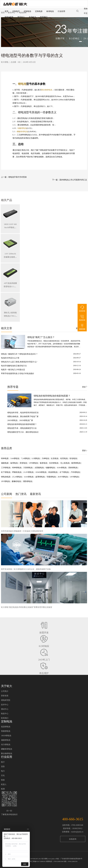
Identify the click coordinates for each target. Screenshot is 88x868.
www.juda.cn (52, 859)
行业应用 (61, 11)
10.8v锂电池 (62, 468)
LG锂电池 (36, 458)
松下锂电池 (6, 472)
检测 (3, 789)
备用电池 (14, 463)
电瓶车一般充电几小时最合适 (13, 370)
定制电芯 (16, 11)
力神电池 (45, 458)
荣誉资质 (5, 696)
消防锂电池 (28, 481)
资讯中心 (21, 17)
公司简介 (5, 691)
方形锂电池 (28, 468)
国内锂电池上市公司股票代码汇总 (73, 180)
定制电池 (27, 11)
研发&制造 (9, 17)
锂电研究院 (6, 700)
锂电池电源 (6, 477)
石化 (3, 775)
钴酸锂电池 (22, 128)
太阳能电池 (39, 468)
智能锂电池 (6, 731)
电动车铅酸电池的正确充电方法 (14, 366)
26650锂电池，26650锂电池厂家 (20, 420)
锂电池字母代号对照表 (18, 177)
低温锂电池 (6, 727)
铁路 (3, 780)
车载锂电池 (51, 477)
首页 (7, 11)
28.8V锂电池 (63, 477)
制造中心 (5, 714)
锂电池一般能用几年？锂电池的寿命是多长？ (19, 354)
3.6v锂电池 (15, 458)
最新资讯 (35, 494)
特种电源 (5, 458)
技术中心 (5, 705)
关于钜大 (32, 17)
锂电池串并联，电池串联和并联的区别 (23, 413)
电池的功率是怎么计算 (10, 358)
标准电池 (50, 11)
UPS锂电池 (34, 463)
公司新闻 (7, 494)
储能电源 (5, 463)
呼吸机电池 (17, 472)
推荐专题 (13, 387)
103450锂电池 (41, 472)
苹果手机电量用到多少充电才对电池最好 (18, 373)
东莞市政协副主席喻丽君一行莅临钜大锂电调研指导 (22, 531)
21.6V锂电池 (29, 472)
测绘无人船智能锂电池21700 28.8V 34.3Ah (10, 316)
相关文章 (7, 328)
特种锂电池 (17, 468)
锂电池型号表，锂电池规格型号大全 (22, 428)
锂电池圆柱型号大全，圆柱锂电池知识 (23, 432)
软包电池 (73, 458)
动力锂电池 (6, 744)
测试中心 (5, 709)
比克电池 (55, 458)
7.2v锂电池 (26, 458)
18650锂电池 (6, 736)
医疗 (3, 762)
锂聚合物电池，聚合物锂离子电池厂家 (23, 416)
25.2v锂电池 (17, 477)
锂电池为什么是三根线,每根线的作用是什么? (19, 362)
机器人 (4, 784)
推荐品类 (7, 448)
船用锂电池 (76, 463)
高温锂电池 (53, 472)
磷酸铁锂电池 (22, 132)
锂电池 (22, 84)
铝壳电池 (64, 458)
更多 (84, 387)
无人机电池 (65, 463)
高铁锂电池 (73, 468)
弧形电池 (44, 463)
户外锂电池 (75, 472)
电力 (3, 771)
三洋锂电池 (6, 468)
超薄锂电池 (40, 477)
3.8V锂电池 (74, 477)
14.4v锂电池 (29, 477)
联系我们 (44, 17)
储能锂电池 (6, 740)
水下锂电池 (64, 472)
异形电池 (23, 463)
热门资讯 (21, 494)
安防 (3, 767)
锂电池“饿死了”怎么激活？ (41, 337)
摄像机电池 (16, 481)
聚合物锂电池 (47, 90)
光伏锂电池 (54, 463)
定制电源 (39, 11)
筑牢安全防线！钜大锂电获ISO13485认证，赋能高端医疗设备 (26, 569)
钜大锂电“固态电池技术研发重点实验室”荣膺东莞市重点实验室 (27, 607)
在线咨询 (73, 839)
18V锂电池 (6, 481)
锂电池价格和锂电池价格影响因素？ (52, 396)
